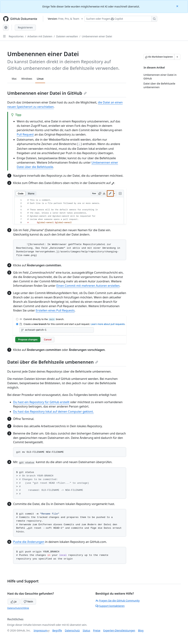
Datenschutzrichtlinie (18, 608)
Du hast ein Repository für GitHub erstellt (41, 402)
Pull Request (25, 134)
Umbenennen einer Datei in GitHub (47, 93)
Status (86, 630)
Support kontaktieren (110, 606)
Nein (28, 601)
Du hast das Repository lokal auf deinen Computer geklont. (53, 412)
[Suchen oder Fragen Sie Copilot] (121, 19)
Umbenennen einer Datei (97, 36)
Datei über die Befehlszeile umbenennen (53, 362)
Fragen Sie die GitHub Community (118, 601)
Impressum (40, 630)
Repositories (16, 36)
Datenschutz (72, 630)
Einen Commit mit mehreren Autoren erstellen (88, 286)
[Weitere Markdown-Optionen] (177, 57)
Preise (97, 630)
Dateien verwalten (67, 36)
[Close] (178, 6)
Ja (14, 601)
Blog (141, 630)
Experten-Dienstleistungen (119, 630)
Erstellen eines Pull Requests (55, 310)
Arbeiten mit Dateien (40, 36)
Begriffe (57, 630)
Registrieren (25, 27)
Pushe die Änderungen (29, 542)
